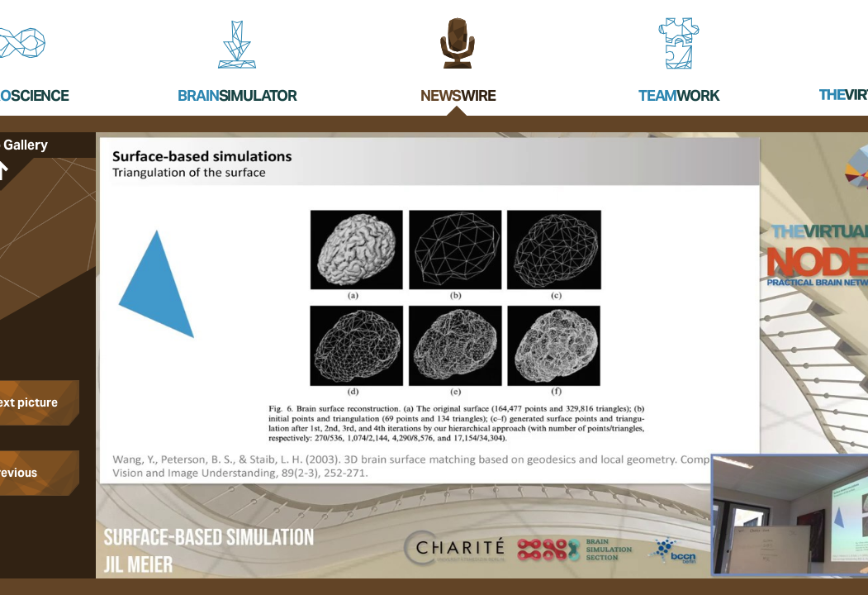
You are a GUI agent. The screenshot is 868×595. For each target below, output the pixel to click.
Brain (237, 95)
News (458, 95)
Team (679, 95)
